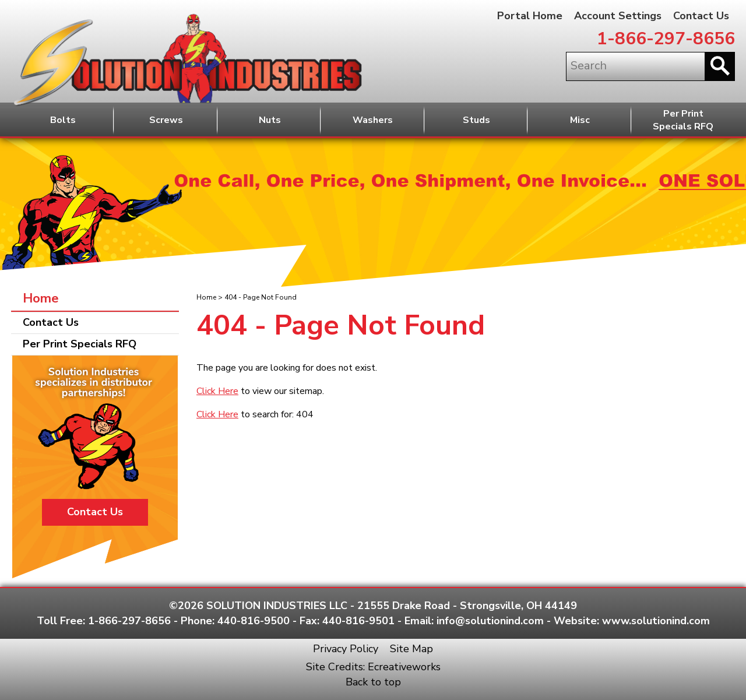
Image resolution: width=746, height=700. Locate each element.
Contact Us (701, 16)
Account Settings (618, 16)
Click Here (217, 391)
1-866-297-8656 (666, 39)
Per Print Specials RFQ (80, 344)
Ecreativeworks (404, 667)
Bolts (63, 120)
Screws (166, 120)
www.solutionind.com (656, 621)
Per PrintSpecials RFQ (683, 120)
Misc (580, 120)
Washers (373, 120)
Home (206, 297)
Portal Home (530, 16)
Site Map (411, 649)
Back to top (373, 682)
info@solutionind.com (490, 621)
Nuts (270, 120)
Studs (476, 120)
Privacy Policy (346, 649)
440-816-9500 (254, 621)
